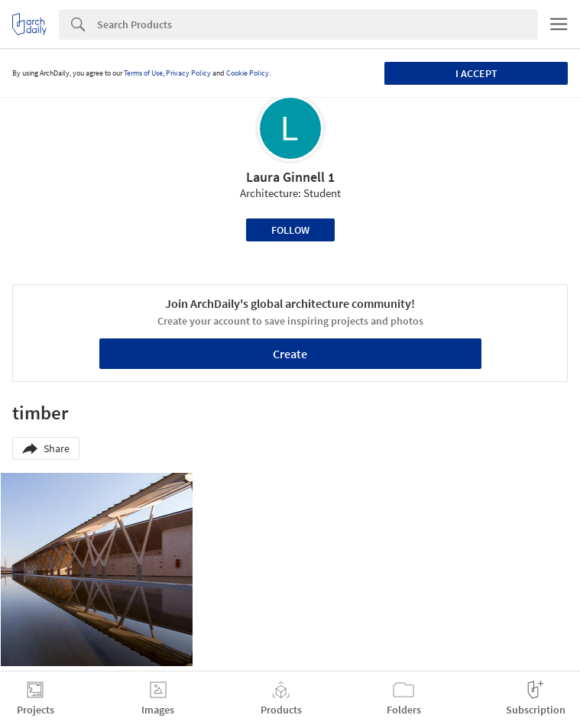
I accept (476, 73)
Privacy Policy (188, 73)
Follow (290, 230)
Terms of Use (143, 73)
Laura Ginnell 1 (290, 177)
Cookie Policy (248, 73)
